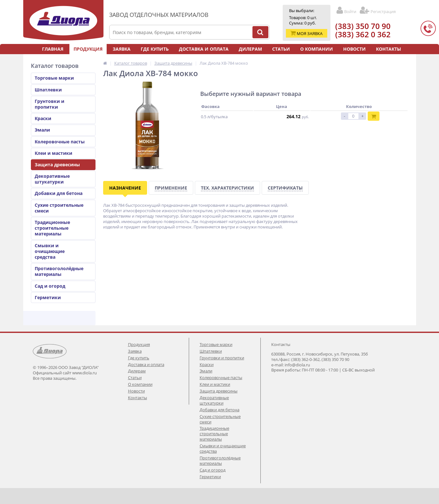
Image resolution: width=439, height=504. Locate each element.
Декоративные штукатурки (52, 179)
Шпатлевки (48, 90)
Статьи (281, 49)
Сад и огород (50, 286)
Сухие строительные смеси (59, 208)
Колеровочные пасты (60, 142)
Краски (43, 118)
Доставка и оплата (204, 49)
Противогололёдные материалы (59, 271)
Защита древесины (57, 165)
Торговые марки (54, 78)
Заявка (122, 49)
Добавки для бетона (59, 193)
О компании (317, 49)
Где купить (155, 49)
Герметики (48, 297)
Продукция (88, 49)
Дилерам (250, 49)
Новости (354, 49)
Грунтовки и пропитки (50, 104)
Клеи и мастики (53, 153)
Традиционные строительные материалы (52, 228)
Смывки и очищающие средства (50, 251)
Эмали (42, 130)
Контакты (389, 49)
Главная (53, 49)
